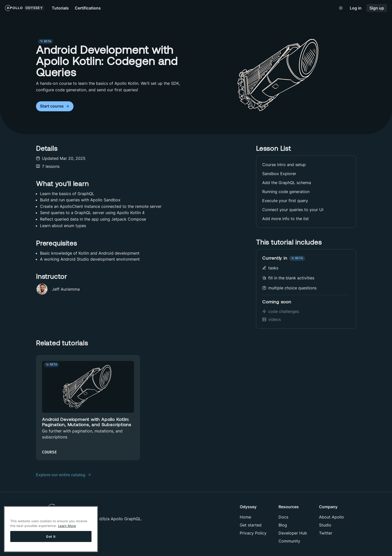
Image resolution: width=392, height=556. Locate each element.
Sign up (377, 8)
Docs (283, 517)
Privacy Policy (253, 533)
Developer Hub (293, 533)
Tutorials (60, 8)
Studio (325, 525)
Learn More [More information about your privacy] (67, 526)
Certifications (88, 8)
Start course (55, 106)
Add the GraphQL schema (287, 183)
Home (245, 517)
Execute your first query (285, 201)
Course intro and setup (284, 165)
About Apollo (331, 517)
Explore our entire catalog (64, 475)
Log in (356, 8)
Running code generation (286, 192)
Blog (283, 525)
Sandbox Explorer (279, 174)
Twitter (326, 533)
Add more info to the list (285, 219)
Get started (251, 525)
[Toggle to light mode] (341, 8)
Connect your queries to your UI (293, 210)
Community (289, 541)
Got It (51, 536)
